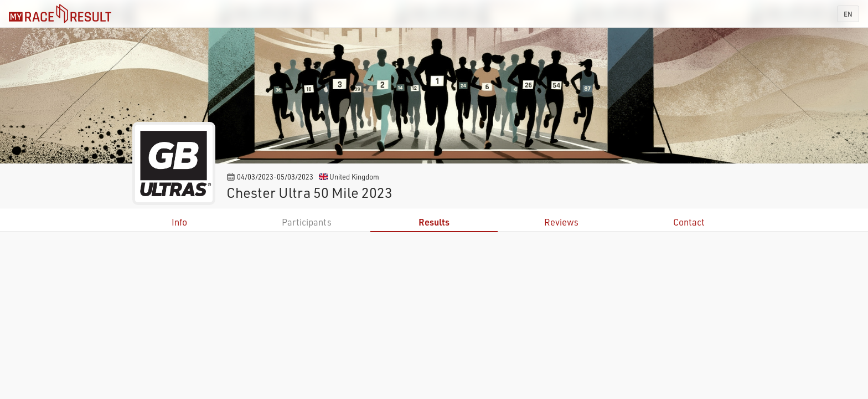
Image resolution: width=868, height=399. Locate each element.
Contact (689, 222)
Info (179, 222)
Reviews (561, 222)
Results (434, 222)
